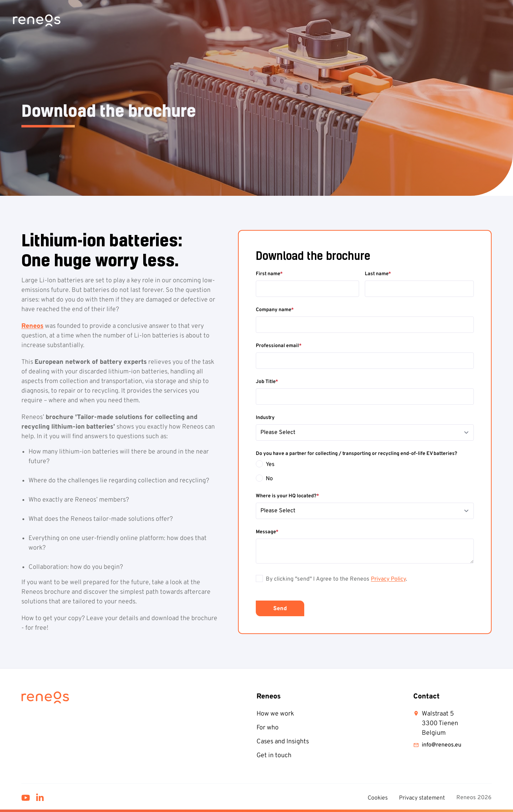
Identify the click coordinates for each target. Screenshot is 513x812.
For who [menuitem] (268, 728)
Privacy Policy (388, 579)
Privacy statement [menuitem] (422, 798)
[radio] (365, 465)
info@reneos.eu (437, 745)
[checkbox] (365, 472)
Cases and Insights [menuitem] (283, 742)
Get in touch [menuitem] (274, 756)
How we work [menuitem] (275, 714)
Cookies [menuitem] (378, 798)
